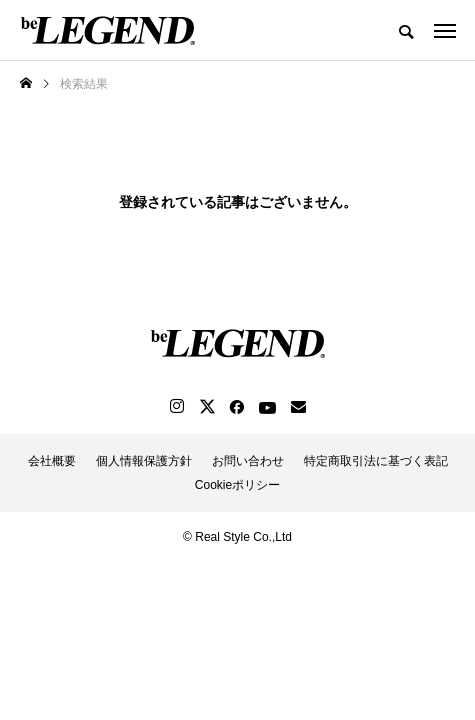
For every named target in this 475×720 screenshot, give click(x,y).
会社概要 (52, 461)
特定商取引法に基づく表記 (376, 461)
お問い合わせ (248, 461)
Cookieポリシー (237, 485)
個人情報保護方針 (144, 461)
